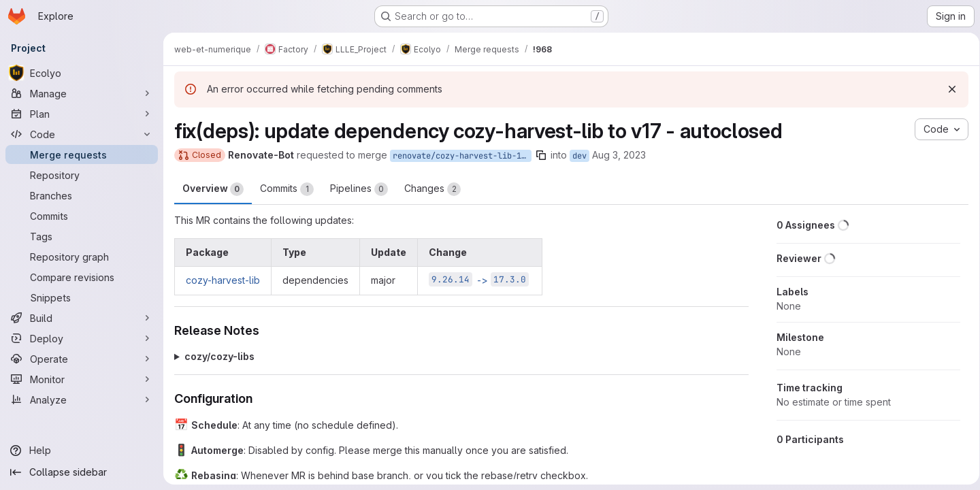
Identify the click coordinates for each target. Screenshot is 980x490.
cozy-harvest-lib (223, 280)
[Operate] (82, 359)
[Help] (82, 451)
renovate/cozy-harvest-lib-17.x (462, 156)
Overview (213, 189)
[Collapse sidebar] (82, 472)
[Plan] (82, 114)
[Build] (82, 318)
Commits (287, 189)
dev (579, 156)
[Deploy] (82, 338)
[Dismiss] (947, 89)
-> (479, 280)
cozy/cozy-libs (219, 356)
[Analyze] (82, 399)
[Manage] (82, 93)
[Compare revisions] (82, 277)
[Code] (82, 134)
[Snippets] (82, 297)
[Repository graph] (82, 257)
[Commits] (82, 216)
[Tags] (82, 236)
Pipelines (359, 189)
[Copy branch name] (541, 155)
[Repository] (82, 175)
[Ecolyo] (82, 73)
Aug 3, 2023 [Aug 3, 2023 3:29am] (619, 155)
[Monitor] (82, 379)
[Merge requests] (82, 154)
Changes (432, 189)
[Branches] (82, 195)
